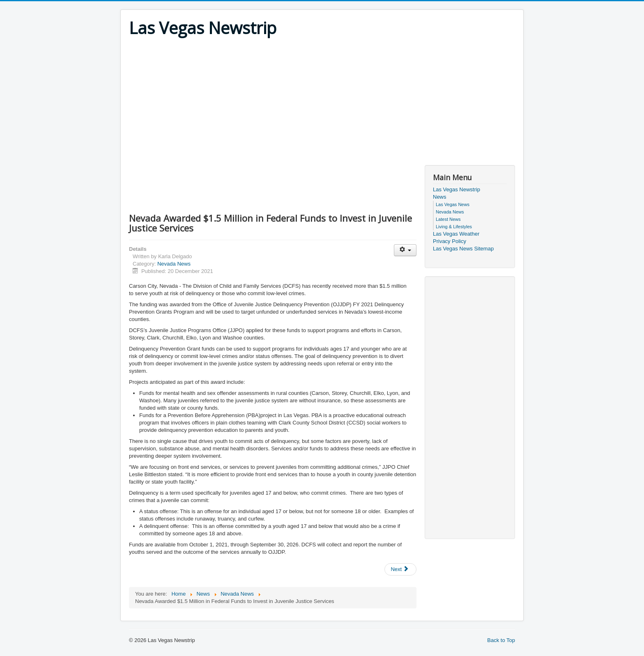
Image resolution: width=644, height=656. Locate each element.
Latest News (448, 219)
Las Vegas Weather (456, 234)
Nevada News (174, 264)
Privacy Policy (450, 241)
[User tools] (405, 250)
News (440, 197)
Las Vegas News (453, 204)
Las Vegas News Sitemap (463, 249)
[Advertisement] (322, 99)
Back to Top (501, 640)
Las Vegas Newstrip (457, 189)
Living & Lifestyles (454, 227)
